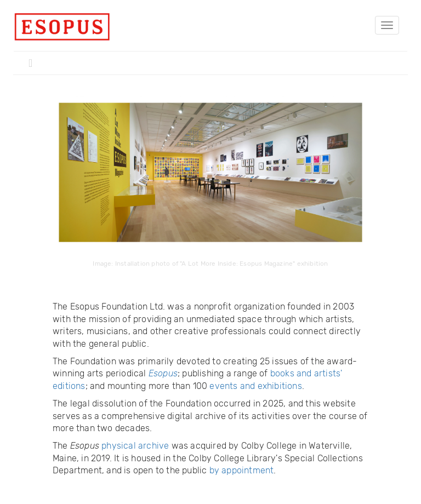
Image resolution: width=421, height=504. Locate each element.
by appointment (242, 470)
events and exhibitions (255, 386)
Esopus (163, 373)
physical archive (135, 446)
